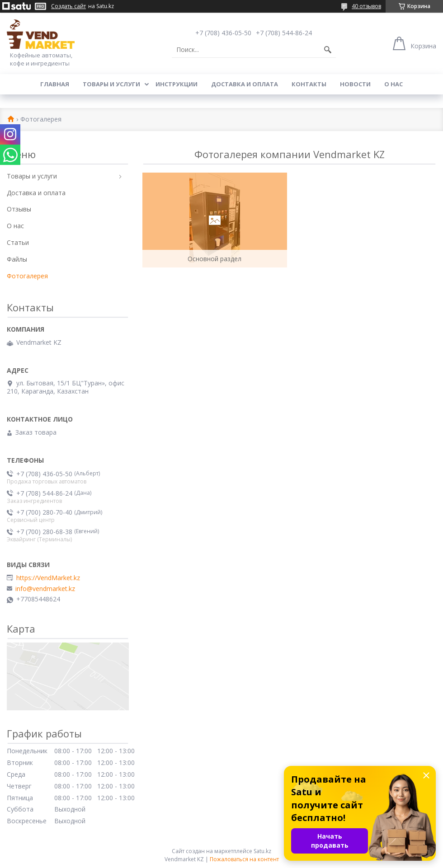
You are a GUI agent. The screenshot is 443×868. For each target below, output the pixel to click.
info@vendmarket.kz (45, 589)
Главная (55, 84)
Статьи (18, 242)
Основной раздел (214, 259)
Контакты (309, 84)
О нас (394, 84)
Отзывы (19, 209)
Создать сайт (68, 6)
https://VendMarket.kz (48, 578)
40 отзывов (366, 6)
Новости (355, 84)
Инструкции (177, 84)
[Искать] (328, 50)
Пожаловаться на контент (244, 859)
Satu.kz (262, 851)
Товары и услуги (111, 84)
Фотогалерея (27, 276)
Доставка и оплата (245, 84)
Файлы (17, 259)
